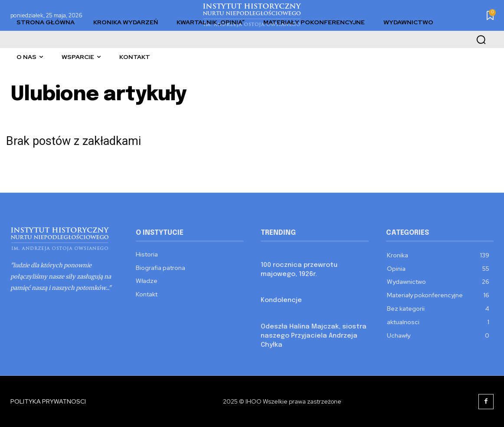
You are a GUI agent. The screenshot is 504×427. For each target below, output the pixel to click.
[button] (481, 39)
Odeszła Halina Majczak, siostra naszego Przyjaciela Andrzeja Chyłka (314, 336)
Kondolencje (281, 300)
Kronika (271, 254)
